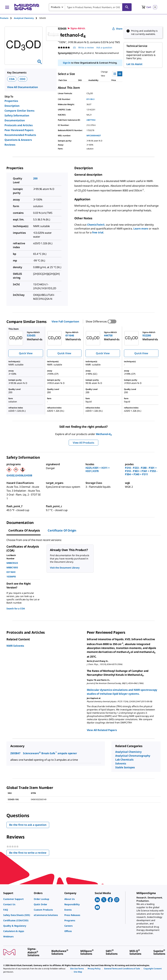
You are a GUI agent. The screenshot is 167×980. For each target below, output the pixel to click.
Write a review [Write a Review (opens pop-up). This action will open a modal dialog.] (86, 47)
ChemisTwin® (96, 225)
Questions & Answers (18, 140)
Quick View (26, 353)
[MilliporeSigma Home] (27, 7)
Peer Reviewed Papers (19, 130)
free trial (98, 232)
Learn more (141, 229)
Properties (11, 101)
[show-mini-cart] (149, 7)
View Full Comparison (65, 321)
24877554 (91, 120)
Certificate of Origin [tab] (62, 530)
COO (23, 79)
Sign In (67, 63)
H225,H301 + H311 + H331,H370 (98, 469)
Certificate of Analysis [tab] (24, 530)
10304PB (11, 577)
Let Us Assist (134, 64)
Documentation (15, 120)
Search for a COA (16, 608)
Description (12, 106)
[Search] (127, 7)
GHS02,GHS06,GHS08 (19, 475)
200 (35, 178)
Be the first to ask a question (28, 825)
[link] (17, 899)
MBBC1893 (12, 567)
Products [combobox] (56, 7)
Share (117, 29)
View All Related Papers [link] (102, 730)
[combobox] (90, 7)
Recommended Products (20, 135)
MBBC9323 (12, 563)
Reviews (10, 145)
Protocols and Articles (19, 125)
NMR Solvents (15, 646)
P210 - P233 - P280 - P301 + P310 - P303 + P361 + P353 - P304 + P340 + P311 (141, 471)
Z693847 (15, 753)
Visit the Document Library (65, 568)
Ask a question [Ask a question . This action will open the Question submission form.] (104, 47)
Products (4, 18)
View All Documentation (22, 87)
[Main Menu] (7, 7)
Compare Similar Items (19, 111)
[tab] (7, 18)
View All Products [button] (83, 443)
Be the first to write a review (29, 853)
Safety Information (17, 115)
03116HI (11, 572)
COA (12, 79)
